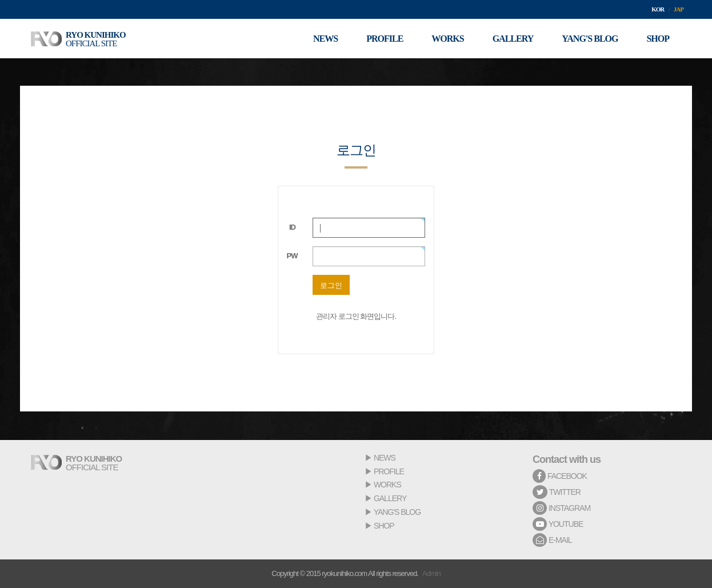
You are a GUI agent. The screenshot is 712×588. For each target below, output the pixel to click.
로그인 (331, 285)
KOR (658, 9)
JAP (679, 9)
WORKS (387, 485)
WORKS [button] (447, 39)
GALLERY (390, 498)
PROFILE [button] (385, 39)
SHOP (384, 526)
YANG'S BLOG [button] (590, 39)
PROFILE (389, 471)
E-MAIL (552, 540)
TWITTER (557, 492)
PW (292, 256)
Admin (431, 573)
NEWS (385, 458)
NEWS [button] (325, 39)
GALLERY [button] (513, 39)
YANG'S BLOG (397, 512)
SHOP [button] (658, 39)
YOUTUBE (558, 524)
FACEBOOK (560, 476)
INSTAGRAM (561, 508)
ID (292, 227)
